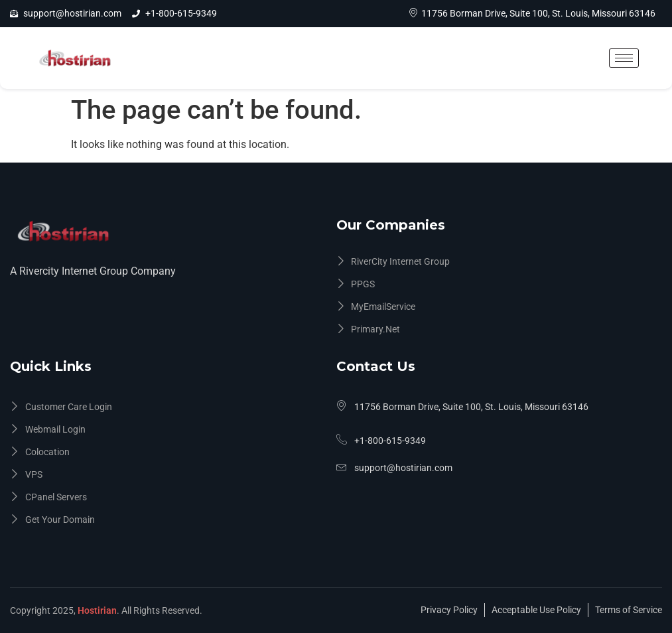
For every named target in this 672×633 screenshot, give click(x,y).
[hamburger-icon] (624, 58)
